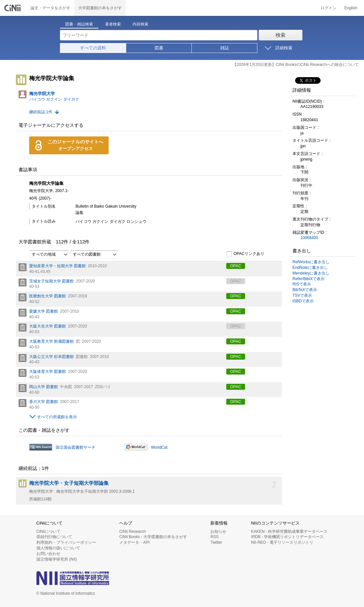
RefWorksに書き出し (311, 262)
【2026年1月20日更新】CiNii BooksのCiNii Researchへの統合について (296, 65)
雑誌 (225, 48)
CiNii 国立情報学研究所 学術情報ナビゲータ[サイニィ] (13, 8)
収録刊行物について (54, 537)
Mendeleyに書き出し (311, 273)
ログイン (329, 8)
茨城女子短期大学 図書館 (52, 281)
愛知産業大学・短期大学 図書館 (57, 266)
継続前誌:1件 (41, 112)
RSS (214, 537)
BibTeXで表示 (305, 290)
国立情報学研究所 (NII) (57, 559)
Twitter (216, 542)
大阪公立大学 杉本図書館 (52, 357)
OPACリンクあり (245, 254)
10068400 (309, 238)
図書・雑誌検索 (79, 24)
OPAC (236, 266)
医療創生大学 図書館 (48, 296)
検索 (281, 35)
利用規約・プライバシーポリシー (66, 542)
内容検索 (140, 24)
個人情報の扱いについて (58, 548)
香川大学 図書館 (44, 402)
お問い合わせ (48, 554)
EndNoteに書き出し (310, 268)
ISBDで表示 (303, 301)
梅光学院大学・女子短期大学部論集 (69, 483)
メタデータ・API (134, 542)
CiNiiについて (49, 531)
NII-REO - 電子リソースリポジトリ (282, 542)
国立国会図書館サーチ (76, 447)
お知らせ (218, 531)
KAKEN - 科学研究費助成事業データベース (289, 531)
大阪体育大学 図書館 (48, 372)
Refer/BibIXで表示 (309, 279)
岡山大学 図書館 (44, 387)
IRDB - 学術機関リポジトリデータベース (287, 537)
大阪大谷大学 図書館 (48, 326)
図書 (159, 48)
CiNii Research (132, 531)
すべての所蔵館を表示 (57, 417)
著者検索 (113, 24)
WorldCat (159, 447)
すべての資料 (93, 48)
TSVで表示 (302, 295)
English (351, 8)
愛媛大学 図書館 (44, 311)
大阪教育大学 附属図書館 (52, 341)
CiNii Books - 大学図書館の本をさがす (153, 537)
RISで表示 (302, 284)
